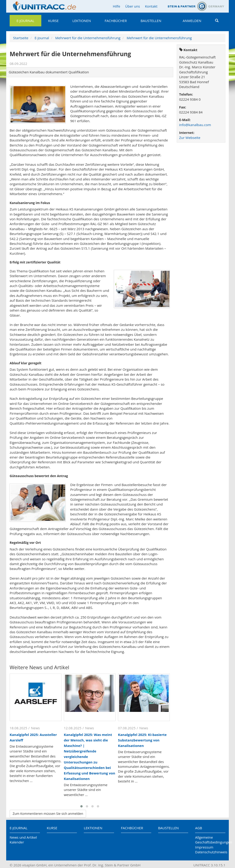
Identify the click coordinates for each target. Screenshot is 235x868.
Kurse (53, 21)
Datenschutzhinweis (210, 852)
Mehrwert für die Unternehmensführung (88, 38)
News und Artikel (23, 837)
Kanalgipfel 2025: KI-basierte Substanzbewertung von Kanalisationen (142, 740)
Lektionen (82, 21)
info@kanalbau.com (195, 125)
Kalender (17, 842)
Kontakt (151, 6)
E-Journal (25, 21)
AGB (199, 828)
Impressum (204, 847)
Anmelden (192, 21)
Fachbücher (116, 21)
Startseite (21, 38)
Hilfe (116, 6)
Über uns (133, 6)
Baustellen (151, 21)
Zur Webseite (190, 138)
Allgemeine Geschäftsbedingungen (210, 840)
